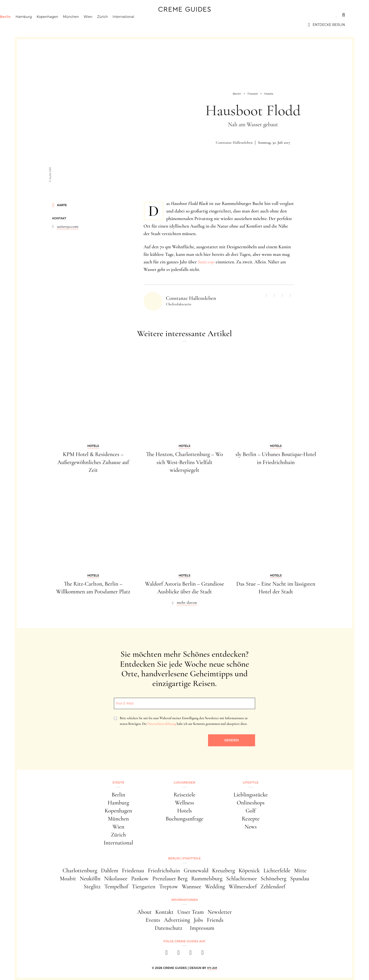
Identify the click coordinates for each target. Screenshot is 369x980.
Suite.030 (206, 262)
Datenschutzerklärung (162, 724)
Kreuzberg (224, 871)
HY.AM (212, 968)
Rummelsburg (207, 879)
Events (153, 920)
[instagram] (178, 954)
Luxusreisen (60, 15)
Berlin (29, 25)
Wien (112, 25)
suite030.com (68, 226)
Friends (215, 920)
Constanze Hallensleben (234, 143)
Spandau (300, 879)
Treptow (168, 887)
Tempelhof (116, 887)
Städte (31, 15)
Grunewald (196, 871)
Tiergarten (144, 887)
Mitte (300, 871)
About (144, 912)
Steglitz (92, 887)
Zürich (127, 25)
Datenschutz (169, 928)
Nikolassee (116, 879)
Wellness (184, 803)
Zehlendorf (273, 887)
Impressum (202, 928)
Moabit (68, 879)
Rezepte (251, 819)
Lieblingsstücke (251, 795)
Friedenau (133, 871)
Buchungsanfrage (184, 819)
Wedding (215, 887)
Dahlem (110, 871)
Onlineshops (251, 803)
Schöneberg (273, 879)
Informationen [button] (184, 900)
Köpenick (249, 871)
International (148, 25)
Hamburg (48, 25)
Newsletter (220, 912)
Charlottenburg (80, 871)
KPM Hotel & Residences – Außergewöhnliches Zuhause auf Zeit (93, 462)
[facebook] (166, 954)
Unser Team (191, 912)
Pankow (140, 879)
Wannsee (191, 887)
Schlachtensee (242, 879)
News (251, 827)
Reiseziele (184, 795)
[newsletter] (203, 954)
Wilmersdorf (243, 887)
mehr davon (187, 602)
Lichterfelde (277, 871)
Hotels (184, 811)
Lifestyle (92, 15)
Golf (251, 811)
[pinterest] (191, 954)
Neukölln (90, 879)
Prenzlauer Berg (170, 879)
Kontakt (164, 912)
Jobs (199, 920)
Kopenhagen (72, 25)
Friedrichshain (164, 871)
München (95, 25)
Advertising (177, 920)
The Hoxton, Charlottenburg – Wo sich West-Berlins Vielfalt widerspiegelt (185, 462)
